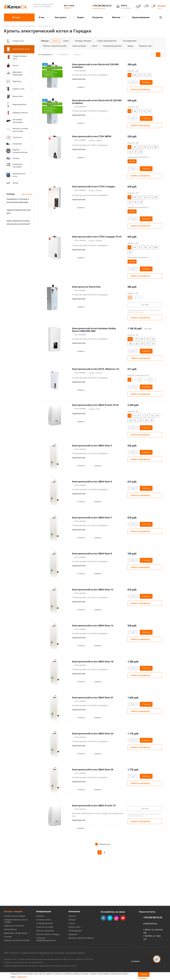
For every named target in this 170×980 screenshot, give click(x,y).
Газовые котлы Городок (15, 916)
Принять (144, 974)
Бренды (72, 920)
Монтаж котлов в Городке (48, 934)
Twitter (110, 918)
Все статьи (27, 197)
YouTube (123, 918)
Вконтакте (103, 918)
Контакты (40, 916)
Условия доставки (44, 923)
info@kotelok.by (150, 924)
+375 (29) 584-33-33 (102, 6)
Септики (8, 937)
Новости (72, 916)
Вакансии (73, 934)
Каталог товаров (13, 911)
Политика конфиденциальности (46, 939)
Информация (44, 911)
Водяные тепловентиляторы (17, 940)
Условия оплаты (44, 920)
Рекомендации (75, 931)
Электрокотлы (10, 929)
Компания (74, 911)
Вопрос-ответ (75, 927)
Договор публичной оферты (81, 938)
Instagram (116, 918)
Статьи (72, 923)
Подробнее (22, 977)
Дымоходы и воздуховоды (16, 933)
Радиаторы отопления (14, 926)
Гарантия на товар (45, 927)
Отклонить (143, 978)
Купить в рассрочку (45, 931)
